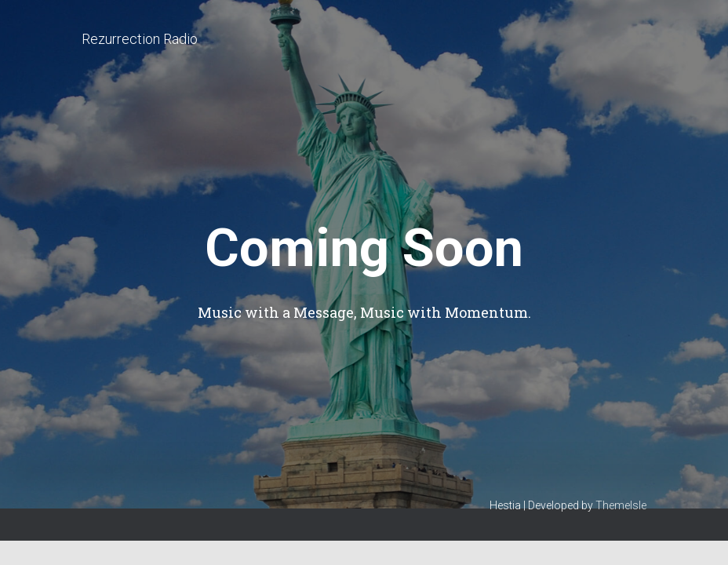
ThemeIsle (621, 505)
